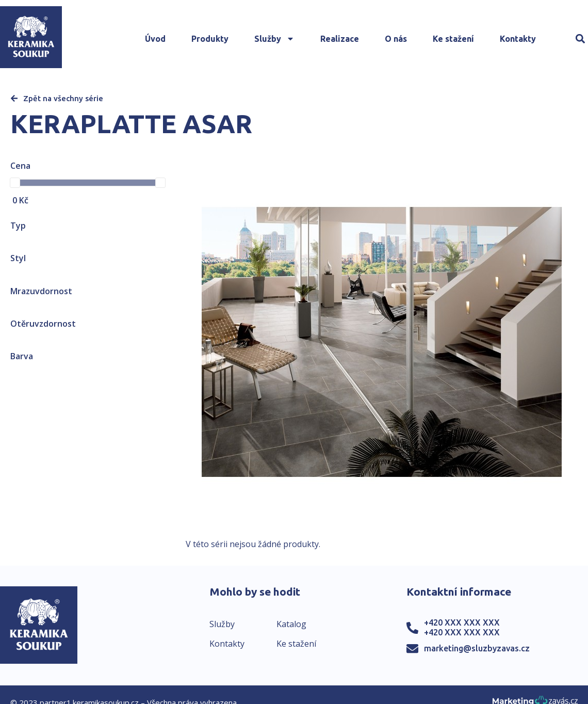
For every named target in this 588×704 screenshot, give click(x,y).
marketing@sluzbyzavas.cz (477, 648)
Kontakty (518, 39)
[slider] (15, 183)
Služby (274, 39)
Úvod (155, 39)
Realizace (340, 39)
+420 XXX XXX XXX (462, 622)
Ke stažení (453, 39)
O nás (396, 39)
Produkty (210, 39)
